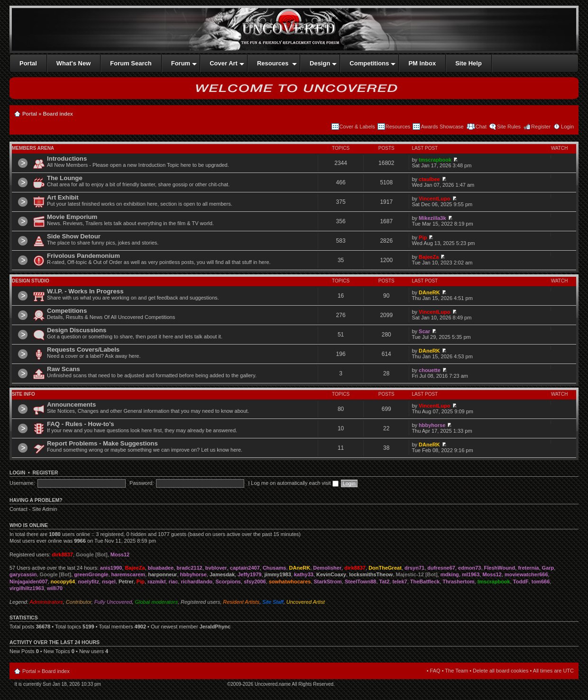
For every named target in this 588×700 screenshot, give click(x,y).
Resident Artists (241, 602)
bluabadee (161, 568)
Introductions (67, 159)
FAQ (435, 671)
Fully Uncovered (113, 602)
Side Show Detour (74, 236)
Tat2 (385, 582)
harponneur (162, 574)
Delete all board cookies (501, 671)
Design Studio (31, 281)
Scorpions (228, 582)
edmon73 (469, 568)
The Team (456, 671)
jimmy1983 (278, 574)
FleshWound (500, 568)
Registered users (200, 602)
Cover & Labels (357, 127)
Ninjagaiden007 (29, 582)
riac (174, 582)
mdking (450, 574)
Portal (30, 114)
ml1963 (471, 574)
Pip (423, 237)
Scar (424, 331)
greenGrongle (91, 574)
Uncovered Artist (306, 602)
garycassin (23, 574)
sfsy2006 (255, 582)
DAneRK (429, 292)
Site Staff (273, 602)
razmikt (157, 582)
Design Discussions (77, 330)
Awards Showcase (442, 127)
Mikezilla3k (432, 218)
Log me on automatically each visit (294, 483)
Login (567, 127)
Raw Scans (64, 369)
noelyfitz (88, 582)
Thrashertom (458, 582)
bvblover (216, 568)
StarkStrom (328, 582)
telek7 (400, 582)
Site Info (23, 394)
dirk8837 (62, 555)
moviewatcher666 (526, 574)
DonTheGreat (385, 568)
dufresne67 (441, 568)
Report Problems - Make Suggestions (102, 443)
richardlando (197, 582)
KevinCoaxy (331, 574)
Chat (480, 127)
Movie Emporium (72, 217)
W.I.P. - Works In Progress (85, 291)
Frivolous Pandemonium (83, 256)
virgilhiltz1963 (27, 588)
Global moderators (156, 602)
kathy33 (304, 574)
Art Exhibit (63, 197)
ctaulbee (429, 179)
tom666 (541, 582)
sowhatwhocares (290, 582)
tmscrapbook (435, 160)
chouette (430, 370)
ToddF (521, 582)
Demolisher (327, 568)
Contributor (79, 602)
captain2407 (245, 568)
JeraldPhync (215, 627)
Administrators (46, 602)
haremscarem (129, 574)
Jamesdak (222, 574)
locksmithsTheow (371, 574)
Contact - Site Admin (33, 509)
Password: (142, 483)
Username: (22, 483)
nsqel (109, 582)
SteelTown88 (360, 582)
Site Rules (509, 127)
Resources (398, 127)
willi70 (55, 588)
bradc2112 (189, 568)
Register (541, 127)
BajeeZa (429, 257)
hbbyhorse (432, 425)
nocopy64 (63, 582)
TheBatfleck (425, 582)
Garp (548, 568)
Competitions (67, 311)
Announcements (71, 405)
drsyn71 (414, 568)
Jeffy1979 (249, 574)
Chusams (275, 568)
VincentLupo (434, 199)
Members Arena (33, 148)
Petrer (126, 582)
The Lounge (65, 178)
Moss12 (120, 555)
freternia (528, 568)
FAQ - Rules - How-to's (81, 424)
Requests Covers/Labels (83, 350)
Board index (58, 114)
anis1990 (111, 568)
